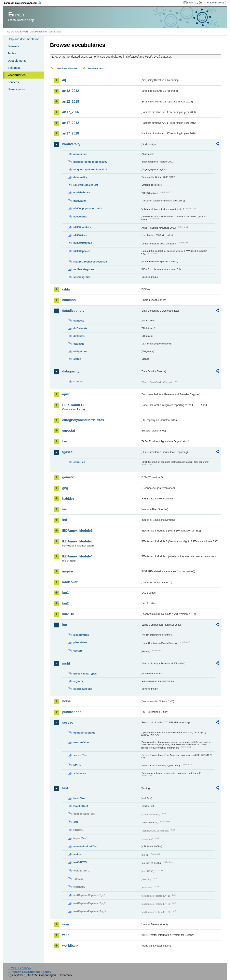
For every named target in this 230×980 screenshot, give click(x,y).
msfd (66, 663)
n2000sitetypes (83, 243)
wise (66, 935)
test (65, 788)
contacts (79, 321)
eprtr (66, 394)
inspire (67, 571)
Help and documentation (23, 39)
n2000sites (80, 235)
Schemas (14, 68)
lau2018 (68, 614)
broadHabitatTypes (85, 674)
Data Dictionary (38, 32)
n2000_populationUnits (88, 208)
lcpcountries (81, 635)
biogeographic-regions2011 (90, 169)
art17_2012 (71, 123)
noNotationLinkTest (85, 846)
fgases (67, 452)
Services (13, 82)
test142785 (80, 862)
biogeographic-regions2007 (90, 162)
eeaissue (79, 344)
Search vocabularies (67, 68)
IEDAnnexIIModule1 (77, 531)
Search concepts (96, 68)
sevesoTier (80, 755)
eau (76, 822)
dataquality (80, 177)
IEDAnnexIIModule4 (77, 556)
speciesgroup (82, 277)
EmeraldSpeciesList (86, 185)
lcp (64, 625)
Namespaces (16, 89)
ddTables (79, 336)
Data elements (17, 61)
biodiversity (71, 144)
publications (72, 712)
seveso (68, 722)
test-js (77, 854)
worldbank (70, 946)
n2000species (82, 251)
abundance (80, 154)
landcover (70, 582)
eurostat (69, 431)
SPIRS (77, 765)
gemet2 (68, 477)
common (69, 300)
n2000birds (80, 217)
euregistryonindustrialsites (83, 420)
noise (66, 701)
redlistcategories (84, 269)
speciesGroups (83, 689)
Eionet (24, 32)
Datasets (13, 46)
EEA (24, 3)
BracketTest (81, 806)
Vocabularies (17, 75)
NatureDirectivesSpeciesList (91, 262)
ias (64, 509)
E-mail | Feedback (19, 968)
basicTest (79, 798)
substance (80, 773)
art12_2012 (71, 91)
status (77, 359)
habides (68, 499)
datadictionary (73, 311)
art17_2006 (71, 112)
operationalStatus (84, 733)
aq (64, 80)
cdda (66, 289)
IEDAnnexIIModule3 (77, 541)
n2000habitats (82, 227)
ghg (65, 488)
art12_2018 (71, 102)
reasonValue (81, 742)
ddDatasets (80, 328)
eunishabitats (82, 192)
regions (78, 681)
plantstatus (80, 642)
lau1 (65, 593)
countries (79, 462)
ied (64, 520)
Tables (12, 53)
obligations (80, 351)
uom (66, 924)
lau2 (65, 603)
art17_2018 (71, 133)
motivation (80, 201)
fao (65, 441)
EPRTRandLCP (74, 405)
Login (190, 3)
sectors (78, 651)
